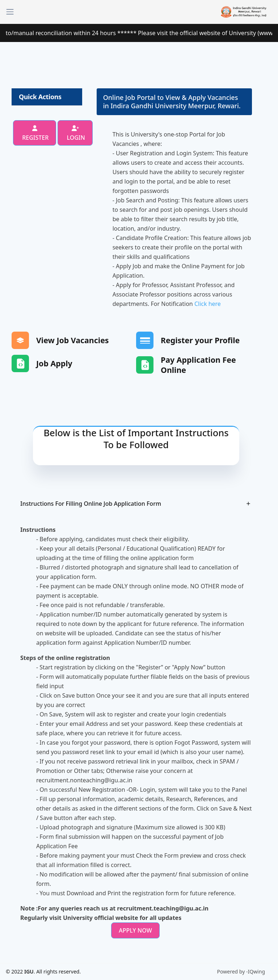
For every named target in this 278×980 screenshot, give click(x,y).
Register (35, 133)
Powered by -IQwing (241, 971)
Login (75, 133)
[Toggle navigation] (10, 12)
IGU (29, 971)
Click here (208, 304)
